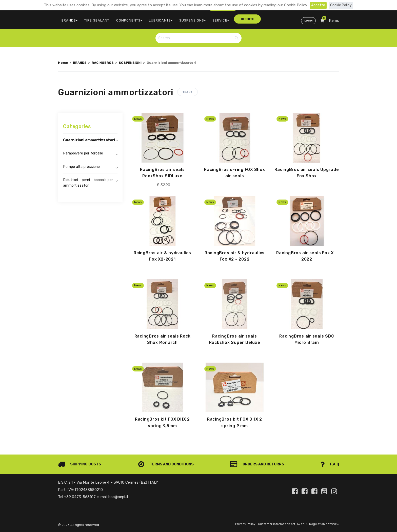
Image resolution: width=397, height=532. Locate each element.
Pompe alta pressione (82, 171)
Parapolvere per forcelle (84, 157)
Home (63, 60)
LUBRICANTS (153, 19)
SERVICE (209, 19)
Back (187, 90)
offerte (233, 19)
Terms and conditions (167, 463)
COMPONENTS (124, 19)
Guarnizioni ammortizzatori (79, 141)
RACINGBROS (105, 60)
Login (308, 19)
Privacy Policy (241, 523)
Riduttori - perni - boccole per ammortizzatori (89, 187)
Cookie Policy (341, 5)
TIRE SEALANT (94, 19)
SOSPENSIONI (135, 60)
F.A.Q (330, 463)
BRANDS (68, 19)
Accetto (317, 5)
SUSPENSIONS (183, 19)
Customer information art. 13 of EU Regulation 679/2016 (296, 523)
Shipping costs (80, 463)
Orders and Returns (258, 463)
